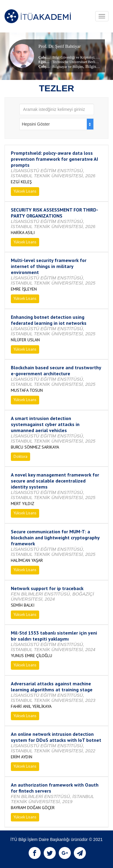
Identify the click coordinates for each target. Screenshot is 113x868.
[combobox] (57, 124)
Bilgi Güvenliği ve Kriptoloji (74, 57)
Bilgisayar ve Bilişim (68, 67)
